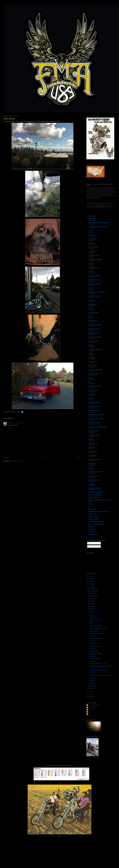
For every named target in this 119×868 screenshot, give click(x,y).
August (92, 599)
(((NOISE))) (92, 394)
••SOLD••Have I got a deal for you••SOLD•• (101, 676)
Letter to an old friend (95, 618)
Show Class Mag (93, 361)
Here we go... (93, 636)
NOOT (90, 231)
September (93, 596)
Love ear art (92, 300)
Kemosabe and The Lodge (95, 419)
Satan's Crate (92, 514)
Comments (91, 546)
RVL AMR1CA (93, 451)
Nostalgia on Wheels (94, 255)
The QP (89, 710)
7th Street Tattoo (93, 517)
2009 (90, 697)
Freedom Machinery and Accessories (96, 192)
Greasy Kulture (93, 251)
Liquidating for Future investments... (99, 670)
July (91, 601)
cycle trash (91, 527)
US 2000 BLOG (93, 239)
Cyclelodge (92, 656)
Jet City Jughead (91, 708)
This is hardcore (94, 631)
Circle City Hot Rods (94, 480)
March (92, 684)
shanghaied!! (92, 484)
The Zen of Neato (93, 341)
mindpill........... (92, 439)
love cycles (91, 288)
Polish (91, 623)
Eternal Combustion (94, 435)
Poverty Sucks (92, 509)
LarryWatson (92, 532)
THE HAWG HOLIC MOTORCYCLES (99, 511)
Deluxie (91, 378)
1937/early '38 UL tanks (96, 621)
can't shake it (93, 661)
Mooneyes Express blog (95, 497)
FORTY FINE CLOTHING (94, 705)
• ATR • (90, 353)
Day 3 (91, 611)
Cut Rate (91, 468)
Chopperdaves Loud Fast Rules (97, 292)
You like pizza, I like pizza (96, 646)
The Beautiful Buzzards (95, 488)
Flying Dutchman (93, 534)
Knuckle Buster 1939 (94, 268)
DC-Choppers (92, 464)
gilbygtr (91, 345)
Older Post (79, 457)
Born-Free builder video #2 (96, 633)
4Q (89, 506)
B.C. (9, 423)
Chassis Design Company (95, 259)
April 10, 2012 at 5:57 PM (17, 423)
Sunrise (91, 398)
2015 (90, 579)
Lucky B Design (93, 304)
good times (92, 681)
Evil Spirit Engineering (95, 325)
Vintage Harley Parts (94, 410)
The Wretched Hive (94, 476)
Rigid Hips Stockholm (94, 329)
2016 (90, 576)
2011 (90, 692)
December (93, 588)
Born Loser (92, 272)
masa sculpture (93, 366)
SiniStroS (91, 308)
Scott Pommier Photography (96, 522)
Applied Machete (93, 443)
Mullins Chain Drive (94, 333)
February (92, 686)
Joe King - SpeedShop (94, 276)
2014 (90, 581)
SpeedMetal (92, 447)
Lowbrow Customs (94, 519)
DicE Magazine (93, 357)
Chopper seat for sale (95, 643)
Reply (9, 427)
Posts (90, 543)
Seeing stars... (93, 678)
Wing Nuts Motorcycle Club (96, 472)
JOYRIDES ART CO (94, 296)
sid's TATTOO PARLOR (95, 495)
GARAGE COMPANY (95, 402)
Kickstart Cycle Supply (95, 337)
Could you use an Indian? (96, 626)
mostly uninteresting (94, 423)
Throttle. (91, 504)
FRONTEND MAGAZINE (96, 370)
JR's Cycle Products (94, 406)
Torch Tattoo (92, 529)
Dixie (90, 382)
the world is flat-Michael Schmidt (97, 427)
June (91, 604)
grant (88, 712)
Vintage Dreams (93, 321)
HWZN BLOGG (93, 235)
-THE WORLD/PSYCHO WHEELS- (98, 223)
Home (43, 457)
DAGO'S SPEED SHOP (95, 459)
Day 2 (91, 613)
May (91, 606)
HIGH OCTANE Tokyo (95, 386)
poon (88, 714)
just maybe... (93, 648)
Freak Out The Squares (95, 284)
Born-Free (91, 263)
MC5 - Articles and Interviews (97, 524)
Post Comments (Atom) (16, 461)
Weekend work (93, 616)
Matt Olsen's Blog (93, 374)
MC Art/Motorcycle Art (95, 280)
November (93, 591)
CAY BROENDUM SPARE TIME (98, 227)
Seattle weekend (9, 119)
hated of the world (93, 390)
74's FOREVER (93, 455)
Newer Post (6, 457)
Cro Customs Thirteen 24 (95, 349)
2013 (90, 584)
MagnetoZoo (92, 243)
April (91, 609)
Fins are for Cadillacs (95, 638)
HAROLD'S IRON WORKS (96, 415)
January (92, 689)
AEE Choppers (93, 219)
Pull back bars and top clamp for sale (99, 628)
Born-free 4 (92, 673)
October (92, 594)
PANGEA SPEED (93, 247)
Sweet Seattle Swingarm (96, 653)
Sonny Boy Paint (93, 431)
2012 (90, 586)
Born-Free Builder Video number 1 (98, 664)
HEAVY (91, 317)
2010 (90, 694)
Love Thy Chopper (94, 312)
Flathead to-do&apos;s (95, 659)
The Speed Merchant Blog (95, 492)
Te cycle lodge (93, 641)
